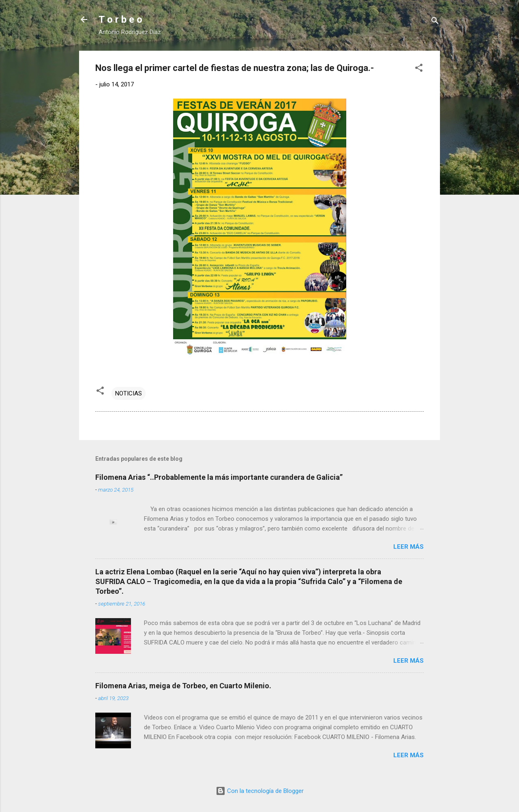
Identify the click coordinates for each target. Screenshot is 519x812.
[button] (419, 69)
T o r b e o (120, 19)
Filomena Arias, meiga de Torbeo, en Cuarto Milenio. (183, 686)
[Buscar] (435, 22)
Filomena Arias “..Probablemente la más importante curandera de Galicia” (219, 477)
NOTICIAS (129, 393)
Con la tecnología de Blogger (260, 791)
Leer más (409, 547)
